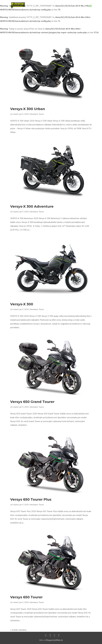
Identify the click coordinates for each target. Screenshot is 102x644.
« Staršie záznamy (18, 630)
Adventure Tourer (37, 114)
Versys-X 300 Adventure (32, 206)
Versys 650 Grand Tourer (32, 402)
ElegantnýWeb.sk (54, 640)
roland (15, 114)
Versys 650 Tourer (26, 597)
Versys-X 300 (22, 304)
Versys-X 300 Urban (28, 109)
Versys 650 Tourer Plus (31, 499)
